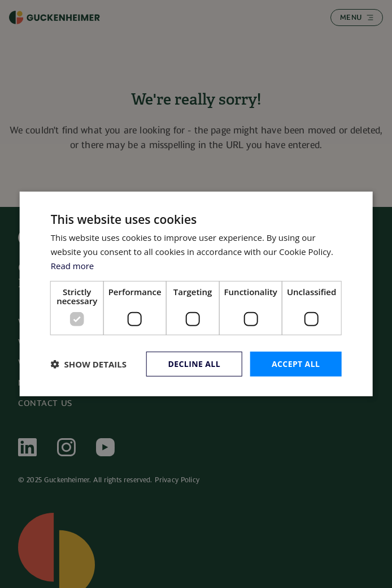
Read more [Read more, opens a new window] (73, 266)
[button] (89, 364)
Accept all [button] (296, 363)
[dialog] (196, 294)
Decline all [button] (194, 363)
